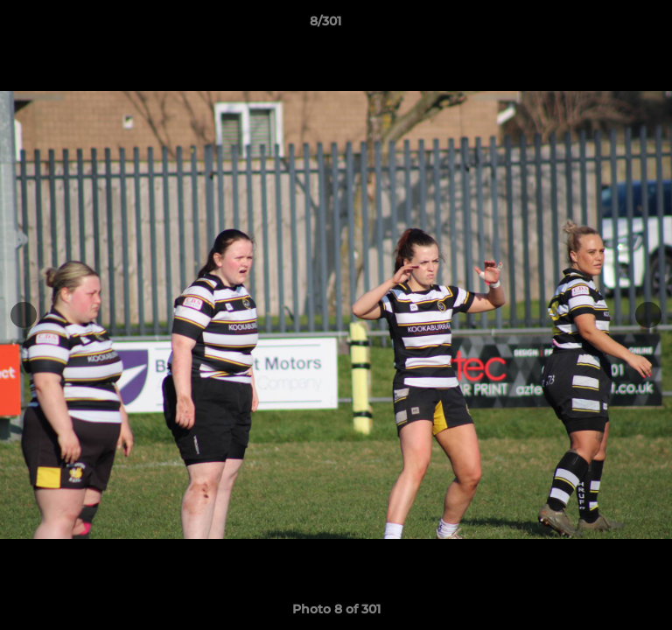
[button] (609, 25)
